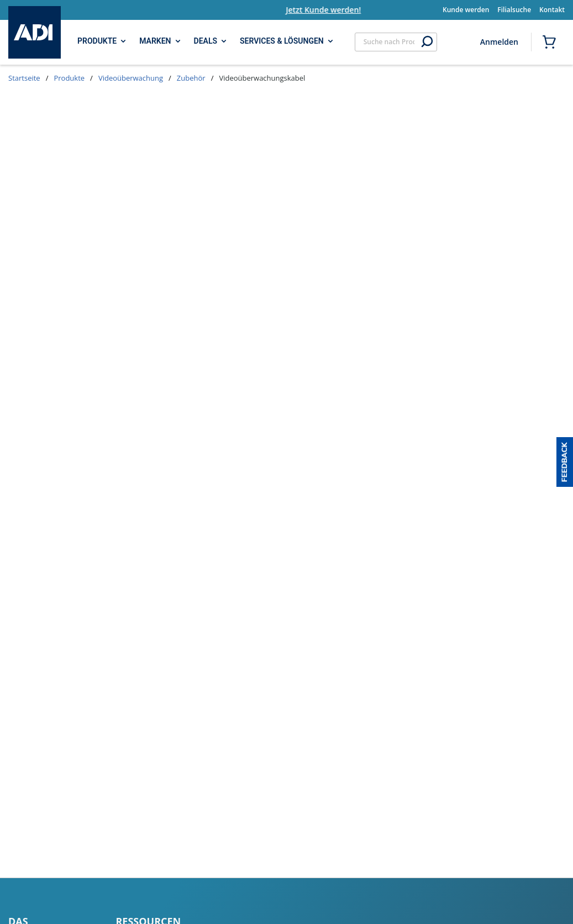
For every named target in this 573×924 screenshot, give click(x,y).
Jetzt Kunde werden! (338, 10)
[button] (565, 462)
